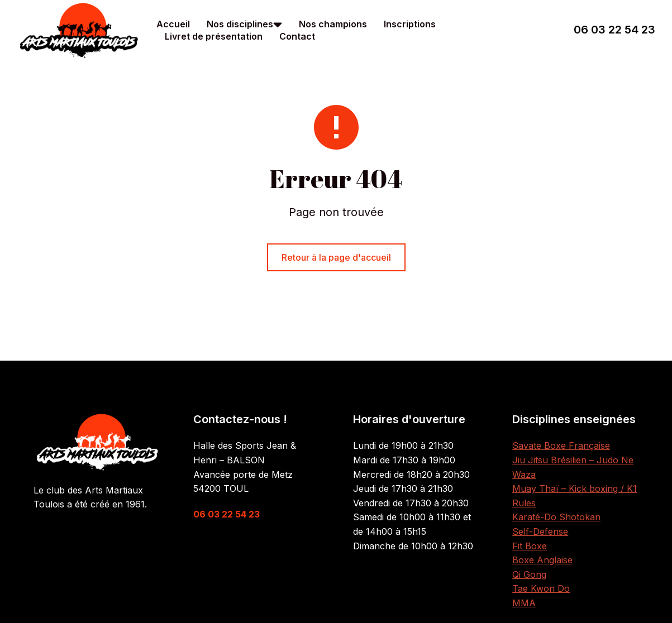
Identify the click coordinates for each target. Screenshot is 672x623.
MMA (524, 603)
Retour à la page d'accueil (336, 257)
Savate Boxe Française (561, 445)
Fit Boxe (530, 546)
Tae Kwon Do (541, 588)
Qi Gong (529, 574)
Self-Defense (540, 531)
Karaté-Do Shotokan (556, 517)
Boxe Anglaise (542, 560)
